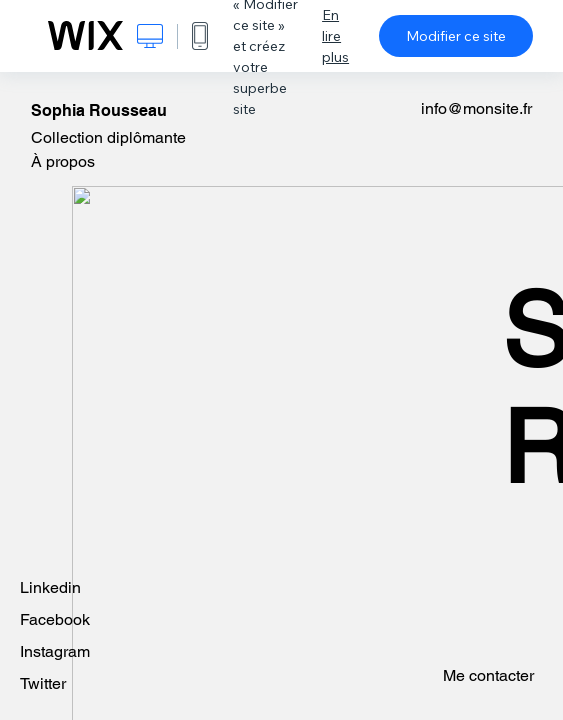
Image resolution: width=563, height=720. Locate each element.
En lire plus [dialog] (335, 36)
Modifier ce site (456, 36)
